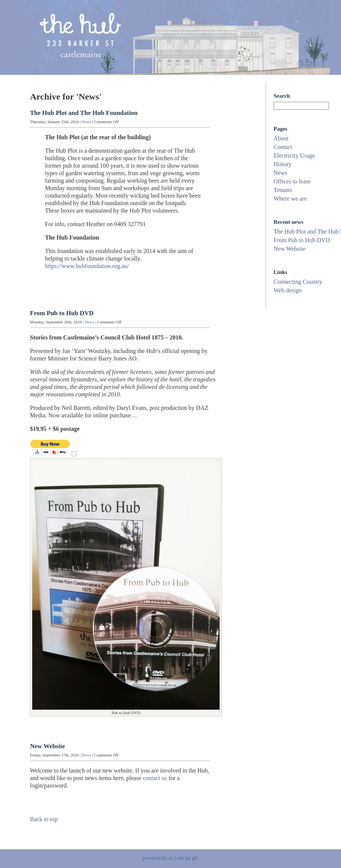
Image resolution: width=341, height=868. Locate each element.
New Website (48, 746)
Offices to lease (292, 181)
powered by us (158, 858)
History (283, 164)
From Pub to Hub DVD (62, 313)
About (281, 138)
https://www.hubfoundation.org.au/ (87, 266)
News (86, 122)
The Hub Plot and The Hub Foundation (84, 113)
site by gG (188, 858)
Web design (288, 290)
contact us (155, 778)
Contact (283, 147)
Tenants (283, 190)
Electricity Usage (294, 156)
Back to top (44, 819)
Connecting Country (298, 282)
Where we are (290, 199)
